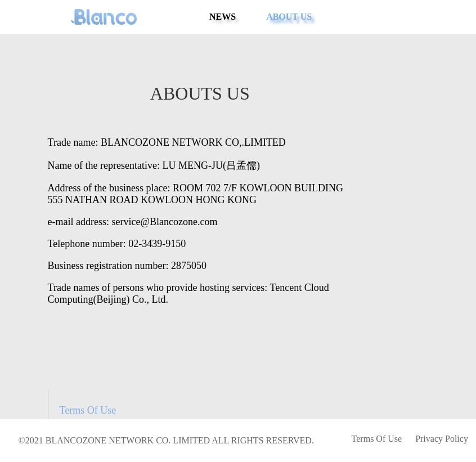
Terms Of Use (88, 410)
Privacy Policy (442, 439)
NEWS (223, 17)
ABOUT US (289, 17)
